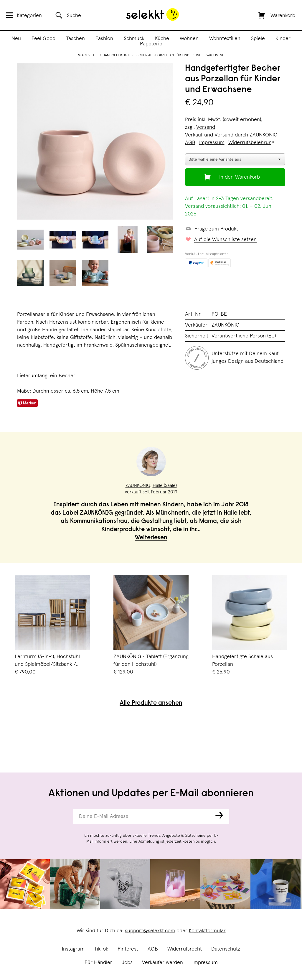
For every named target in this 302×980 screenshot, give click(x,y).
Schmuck (134, 39)
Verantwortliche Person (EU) (244, 336)
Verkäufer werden (162, 963)
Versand (206, 127)
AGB (153, 949)
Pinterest (128, 949)
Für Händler (98, 963)
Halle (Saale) (165, 485)
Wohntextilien (225, 39)
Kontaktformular (207, 931)
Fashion (104, 39)
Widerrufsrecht (185, 949)
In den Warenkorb (240, 177)
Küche (162, 39)
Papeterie (151, 44)
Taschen (75, 39)
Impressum (205, 963)
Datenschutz (226, 949)
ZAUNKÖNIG (264, 135)
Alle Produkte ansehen (151, 703)
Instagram (73, 949)
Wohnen (189, 39)
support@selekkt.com (150, 931)
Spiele (258, 39)
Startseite (87, 55)
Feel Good (43, 39)
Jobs (127, 963)
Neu (16, 39)
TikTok (101, 949)
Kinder (283, 39)
